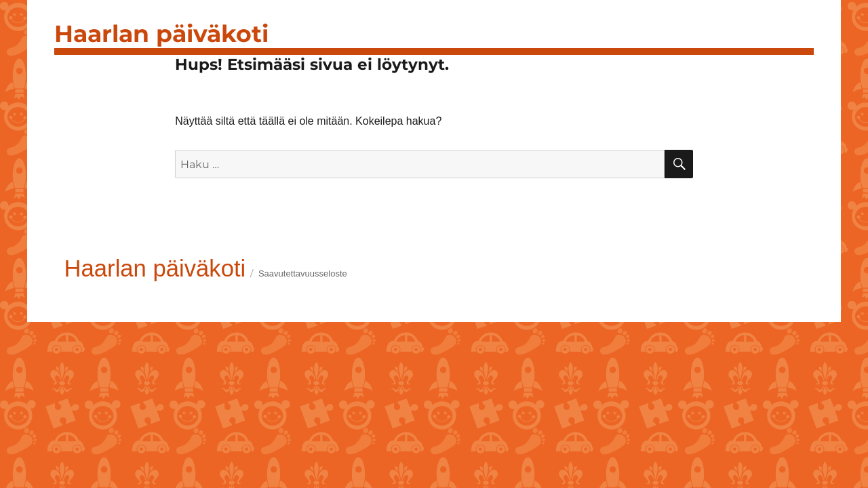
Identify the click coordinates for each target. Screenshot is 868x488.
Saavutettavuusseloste (303, 273)
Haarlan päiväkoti (161, 34)
